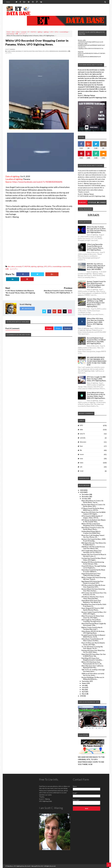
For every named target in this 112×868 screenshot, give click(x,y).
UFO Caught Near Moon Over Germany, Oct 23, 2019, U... (92, 552)
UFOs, (47, 51)
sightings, (39, 51)
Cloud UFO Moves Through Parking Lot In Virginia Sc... (94, 567)
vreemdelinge (64, 32)
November (86, 497)
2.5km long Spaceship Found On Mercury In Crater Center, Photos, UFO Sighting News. (95, 247)
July (83, 685)
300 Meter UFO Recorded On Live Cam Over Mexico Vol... (93, 548)
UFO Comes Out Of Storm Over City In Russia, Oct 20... (94, 594)
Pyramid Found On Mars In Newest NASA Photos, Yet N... (93, 636)
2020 (82, 490)
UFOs (56, 32)
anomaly (24, 32)
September (86, 681)
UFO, (44, 51)
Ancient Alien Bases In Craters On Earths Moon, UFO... (93, 505)
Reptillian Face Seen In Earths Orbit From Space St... (94, 605)
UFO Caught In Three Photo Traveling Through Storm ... (92, 621)
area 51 (82, 434)
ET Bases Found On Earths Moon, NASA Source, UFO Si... (93, 509)
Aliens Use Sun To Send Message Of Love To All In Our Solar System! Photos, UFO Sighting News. (96, 230)
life (81, 450)
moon (82, 454)
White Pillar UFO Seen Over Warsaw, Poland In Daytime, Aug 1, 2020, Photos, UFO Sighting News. (95, 322)
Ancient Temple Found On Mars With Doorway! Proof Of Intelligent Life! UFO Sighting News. (96, 284)
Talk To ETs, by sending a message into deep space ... (93, 670)
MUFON (33, 32)
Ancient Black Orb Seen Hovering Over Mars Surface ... (93, 590)
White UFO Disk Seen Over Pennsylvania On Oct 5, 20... (92, 663)
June (84, 687)
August (84, 683)
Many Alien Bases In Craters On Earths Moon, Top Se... (92, 502)
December (86, 494)
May (83, 690)
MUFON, (26, 51)
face (81, 446)
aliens (18, 32)
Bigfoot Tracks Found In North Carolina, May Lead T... (92, 628)
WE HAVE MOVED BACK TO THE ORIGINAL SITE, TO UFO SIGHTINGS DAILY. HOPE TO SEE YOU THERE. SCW (97, 361)
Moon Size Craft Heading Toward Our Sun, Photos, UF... (93, 536)
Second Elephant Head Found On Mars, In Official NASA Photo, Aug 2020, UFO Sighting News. (96, 341)
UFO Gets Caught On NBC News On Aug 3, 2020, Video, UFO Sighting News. (97, 379)
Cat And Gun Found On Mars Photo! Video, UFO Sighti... (94, 559)
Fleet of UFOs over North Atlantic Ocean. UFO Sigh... (93, 644)
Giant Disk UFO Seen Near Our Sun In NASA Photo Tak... (94, 655)
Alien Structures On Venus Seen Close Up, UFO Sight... (93, 617)
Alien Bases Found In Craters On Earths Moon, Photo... (93, 528)
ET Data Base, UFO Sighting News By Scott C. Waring (21, 866)
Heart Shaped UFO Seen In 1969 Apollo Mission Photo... (93, 609)
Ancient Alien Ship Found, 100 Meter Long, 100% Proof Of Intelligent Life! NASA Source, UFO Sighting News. (96, 303)
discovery (83, 442)
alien (13, 32)
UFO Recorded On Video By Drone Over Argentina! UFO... (93, 586)
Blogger (49, 328)
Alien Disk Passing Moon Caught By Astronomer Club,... (94, 624)
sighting (40, 32)
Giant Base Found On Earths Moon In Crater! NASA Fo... (93, 571)
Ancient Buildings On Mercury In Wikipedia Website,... (93, 678)
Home (8, 2)
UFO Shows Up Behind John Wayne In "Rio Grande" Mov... (94, 521)
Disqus (58, 328)
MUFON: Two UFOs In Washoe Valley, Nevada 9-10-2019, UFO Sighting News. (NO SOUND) (96, 267)
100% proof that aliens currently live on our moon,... (93, 674)
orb (81, 467)
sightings (46, 32)
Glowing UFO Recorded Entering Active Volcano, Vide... (93, 563)
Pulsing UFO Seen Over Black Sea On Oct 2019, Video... (93, 651)
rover (82, 471)
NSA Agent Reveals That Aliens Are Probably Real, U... (94, 544)
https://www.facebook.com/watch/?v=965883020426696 (37, 182)
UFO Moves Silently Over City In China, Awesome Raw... (93, 598)
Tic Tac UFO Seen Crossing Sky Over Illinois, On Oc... (92, 648)
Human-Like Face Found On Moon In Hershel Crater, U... (94, 555)
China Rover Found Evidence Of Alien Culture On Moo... (92, 640)
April (84, 692)
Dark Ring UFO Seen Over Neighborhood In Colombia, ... (92, 659)
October (85, 499)
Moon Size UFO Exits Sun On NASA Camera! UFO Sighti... (93, 513)
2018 (82, 696)
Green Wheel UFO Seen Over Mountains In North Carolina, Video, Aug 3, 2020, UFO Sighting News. (96, 395)
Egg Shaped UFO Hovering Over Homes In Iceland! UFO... (92, 582)
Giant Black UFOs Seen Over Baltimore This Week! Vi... (91, 601)
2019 (82, 492)
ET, (23, 51)
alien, (9, 51)
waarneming (10, 34)
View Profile (27, 309)
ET (29, 32)
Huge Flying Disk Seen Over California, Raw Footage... (91, 575)
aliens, (13, 51)
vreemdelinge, (54, 51)
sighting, (32, 51)
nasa (81, 459)
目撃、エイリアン (21, 34)
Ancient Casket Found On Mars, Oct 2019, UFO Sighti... (94, 613)
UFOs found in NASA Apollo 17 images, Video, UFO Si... (92, 517)
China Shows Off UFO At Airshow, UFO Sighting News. (93, 632)
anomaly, (19, 51)
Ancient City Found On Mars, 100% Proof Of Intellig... (94, 540)
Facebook (68, 328)
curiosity (83, 438)
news (82, 463)
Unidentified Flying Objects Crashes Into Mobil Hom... (91, 532)
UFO (52, 32)
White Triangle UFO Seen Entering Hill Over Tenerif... (94, 578)
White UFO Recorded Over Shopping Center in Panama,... (92, 525)
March (84, 694)
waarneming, (63, 51)
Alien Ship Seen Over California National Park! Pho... (92, 667)
